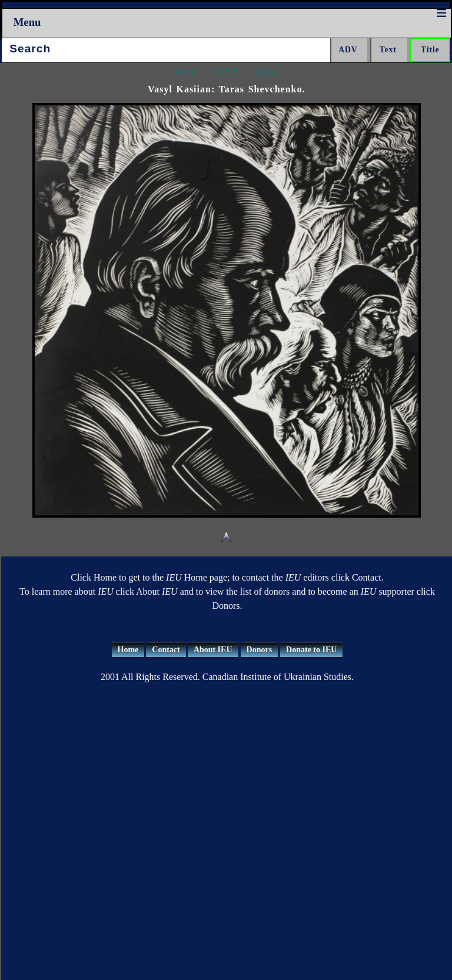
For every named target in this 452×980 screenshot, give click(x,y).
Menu (27, 22)
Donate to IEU (311, 650)
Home (128, 650)
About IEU (213, 650)
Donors (260, 650)
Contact (166, 650)
